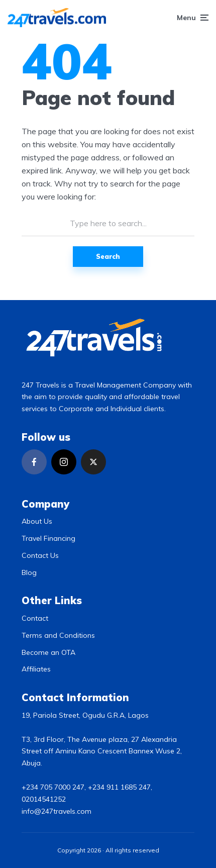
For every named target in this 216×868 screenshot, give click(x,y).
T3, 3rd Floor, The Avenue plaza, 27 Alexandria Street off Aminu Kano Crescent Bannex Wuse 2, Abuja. (102, 751)
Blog (29, 572)
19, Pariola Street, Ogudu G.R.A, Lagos (85, 715)
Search (108, 256)
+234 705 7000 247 (53, 787)
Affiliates (36, 669)
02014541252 (44, 799)
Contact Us (40, 555)
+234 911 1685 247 (119, 787)
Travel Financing (48, 538)
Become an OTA (48, 652)
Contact (35, 618)
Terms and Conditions (58, 635)
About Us (37, 521)
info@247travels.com (57, 811)
